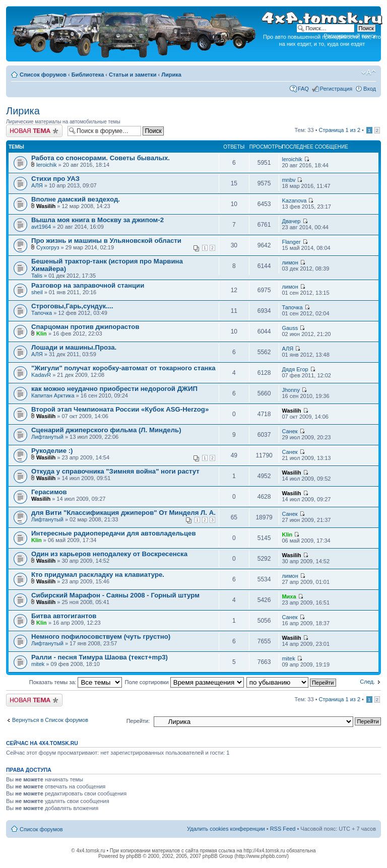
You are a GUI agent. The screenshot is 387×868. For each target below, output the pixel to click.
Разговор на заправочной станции (88, 285)
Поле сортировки (184, 682)
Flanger (291, 242)
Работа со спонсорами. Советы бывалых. (101, 158)
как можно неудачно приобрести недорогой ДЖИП (114, 389)
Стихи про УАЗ (55, 179)
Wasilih (46, 206)
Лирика (171, 75)
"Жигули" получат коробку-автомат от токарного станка (123, 368)
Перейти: (138, 721)
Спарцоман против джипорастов (85, 327)
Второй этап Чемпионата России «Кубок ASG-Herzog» (120, 409)
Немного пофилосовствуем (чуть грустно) (101, 637)
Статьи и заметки (133, 75)
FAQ (303, 89)
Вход (370, 89)
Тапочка (42, 313)
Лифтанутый (47, 437)
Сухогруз (48, 247)
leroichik (46, 165)
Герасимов (49, 492)
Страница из (340, 130)
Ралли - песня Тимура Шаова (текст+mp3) (100, 657)
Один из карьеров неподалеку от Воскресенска (109, 554)
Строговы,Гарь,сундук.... (72, 306)
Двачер (291, 221)
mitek (38, 664)
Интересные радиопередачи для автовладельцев (114, 533)
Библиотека (88, 75)
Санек (289, 431)
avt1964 (41, 227)
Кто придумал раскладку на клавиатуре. (98, 575)
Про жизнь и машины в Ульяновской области (106, 241)
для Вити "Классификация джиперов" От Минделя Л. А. (123, 513)
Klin (42, 333)
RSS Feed (283, 829)
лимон (290, 262)
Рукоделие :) (52, 451)
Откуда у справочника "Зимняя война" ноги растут (115, 471)
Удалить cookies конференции (226, 829)
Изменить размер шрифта (369, 73)
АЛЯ (37, 185)
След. (367, 682)
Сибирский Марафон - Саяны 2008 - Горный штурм (115, 595)
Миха (289, 596)
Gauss (290, 328)
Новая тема (34, 131)
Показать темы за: (76, 682)
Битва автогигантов (64, 616)
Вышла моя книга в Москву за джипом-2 (98, 220)
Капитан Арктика (53, 395)
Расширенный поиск (350, 36)
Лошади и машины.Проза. (74, 347)
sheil (37, 292)
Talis (37, 276)
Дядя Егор (295, 369)
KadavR (41, 375)
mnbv (288, 180)
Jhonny (291, 390)
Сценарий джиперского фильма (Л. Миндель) (106, 430)
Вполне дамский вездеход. (76, 199)
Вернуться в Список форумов (50, 720)
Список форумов (43, 75)
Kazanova (294, 201)
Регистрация (336, 89)
